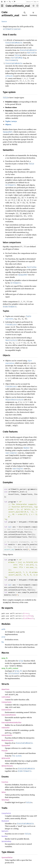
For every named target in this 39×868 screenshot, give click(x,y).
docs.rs (29, 2)
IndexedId (5, 728)
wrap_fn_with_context (10, 668)
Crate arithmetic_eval (18, 6)
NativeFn (5, 831)
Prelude (5, 751)
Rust (35, 2)
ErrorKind (28, 616)
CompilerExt (6, 813)
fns (3, 642)
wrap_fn (5, 658)
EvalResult (29, 618)
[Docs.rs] (2, 2)
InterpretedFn (7, 735)
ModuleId (5, 821)
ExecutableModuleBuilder (11, 723)
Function (5, 782)
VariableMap (6, 841)
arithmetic (9, 76)
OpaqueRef (6, 746)
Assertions (5, 689)
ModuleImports (7, 740)
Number (5, 836)
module (17, 756)
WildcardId (6, 758)
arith (3, 629)
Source (4, 22)
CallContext (6, 697)
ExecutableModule (9, 715)
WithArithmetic (7, 766)
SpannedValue (7, 857)
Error (26, 613)
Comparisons (6, 702)
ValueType (5, 800)
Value (4, 792)
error (3, 637)
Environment (6, 710)
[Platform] (11, 2)
